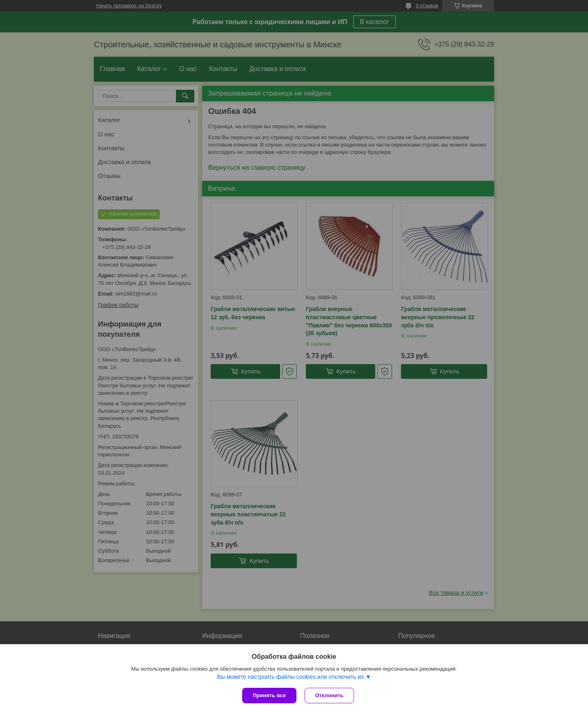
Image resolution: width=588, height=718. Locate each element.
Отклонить (329, 695)
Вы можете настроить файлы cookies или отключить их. (291, 677)
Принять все (269, 695)
